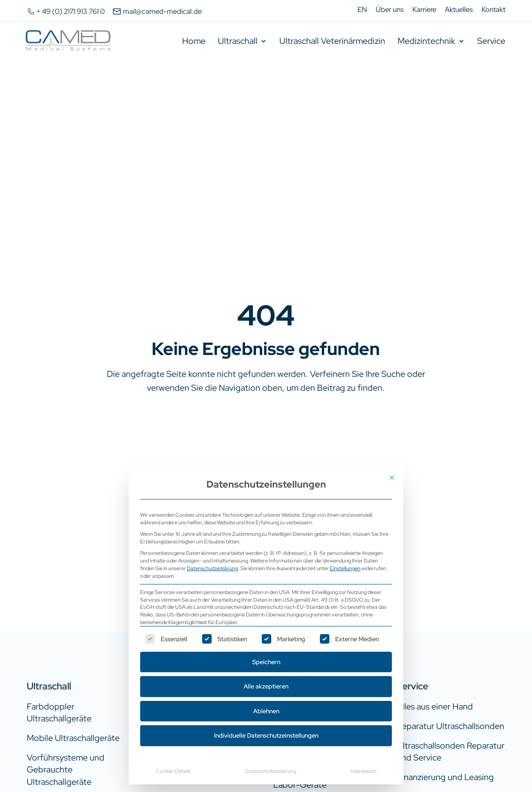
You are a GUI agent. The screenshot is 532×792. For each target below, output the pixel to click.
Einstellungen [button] (345, 568)
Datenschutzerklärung (212, 568)
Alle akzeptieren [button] (266, 686)
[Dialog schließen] (392, 478)
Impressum (363, 771)
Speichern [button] (266, 662)
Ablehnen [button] (266, 711)
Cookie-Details (173, 771)
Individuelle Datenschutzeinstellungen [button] (266, 735)
